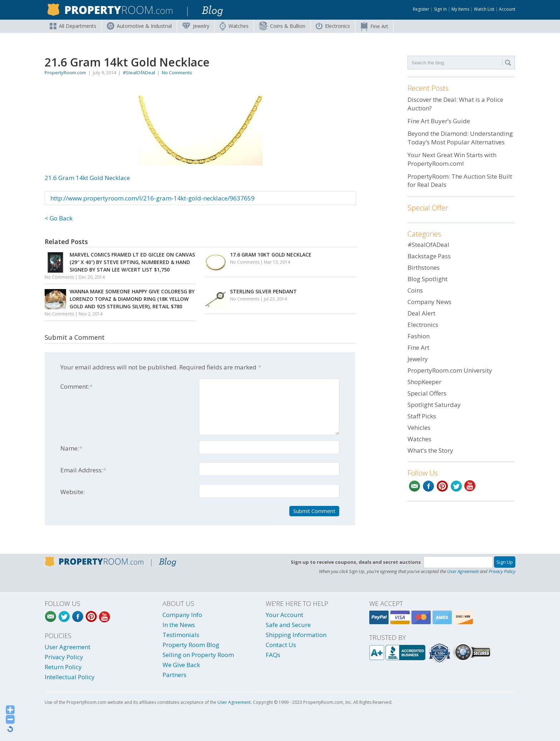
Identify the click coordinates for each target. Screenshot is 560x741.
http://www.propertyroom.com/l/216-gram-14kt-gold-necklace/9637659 (152, 198)
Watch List (484, 9)
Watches (234, 26)
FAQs (273, 655)
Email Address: (83, 470)
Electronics (333, 26)
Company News (429, 302)
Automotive (139, 26)
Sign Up (505, 562)
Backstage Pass (429, 256)
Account (507, 9)
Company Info (182, 615)
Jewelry (196, 26)
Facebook (428, 486)
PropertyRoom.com (65, 73)
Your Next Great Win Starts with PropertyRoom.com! (452, 159)
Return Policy (63, 667)
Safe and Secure (288, 625)
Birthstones (424, 267)
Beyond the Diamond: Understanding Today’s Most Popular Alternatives (460, 138)
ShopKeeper (424, 382)
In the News (179, 625)
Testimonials (181, 635)
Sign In (440, 9)
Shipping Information (296, 635)
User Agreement (463, 571)
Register (421, 9)
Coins (282, 26)
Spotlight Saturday (434, 405)
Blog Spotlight (427, 279)
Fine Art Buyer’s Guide (439, 121)
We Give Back (181, 665)
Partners (174, 675)
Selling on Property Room (198, 655)
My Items (460, 9)
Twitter (456, 486)
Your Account (284, 615)
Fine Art (374, 26)
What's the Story (430, 450)
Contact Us (281, 645)
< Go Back (59, 218)
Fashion (419, 336)
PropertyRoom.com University (450, 370)
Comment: (76, 386)
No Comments (177, 73)
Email (414, 486)
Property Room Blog (191, 645)
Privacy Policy (502, 571)
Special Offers (427, 393)
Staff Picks (422, 416)
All (73, 26)
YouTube (470, 486)
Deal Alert (421, 313)
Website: (72, 492)
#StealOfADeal (139, 73)
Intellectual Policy (70, 677)
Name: (71, 448)
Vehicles (419, 427)
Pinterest (442, 486)
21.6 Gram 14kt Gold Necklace (154, 135)
